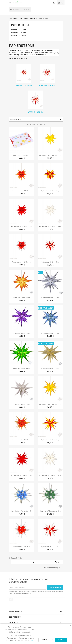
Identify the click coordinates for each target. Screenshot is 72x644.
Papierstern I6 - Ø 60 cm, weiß (50, 476)
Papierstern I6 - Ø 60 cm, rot (22, 476)
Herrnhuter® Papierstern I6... (22, 511)
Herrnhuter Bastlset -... (22, 155)
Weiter (59, 562)
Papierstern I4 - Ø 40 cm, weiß (50, 226)
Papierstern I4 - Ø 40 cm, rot (22, 226)
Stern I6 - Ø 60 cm (19, 33)
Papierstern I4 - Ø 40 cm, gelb (50, 155)
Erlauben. (61, 640)
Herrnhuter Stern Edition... (22, 298)
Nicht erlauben (47, 640)
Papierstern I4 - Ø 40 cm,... (22, 191)
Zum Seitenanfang (52, 568)
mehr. (32, 640)
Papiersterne (21, 25)
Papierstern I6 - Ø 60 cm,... (22, 440)
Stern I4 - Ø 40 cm (19, 30)
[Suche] (20, 9)
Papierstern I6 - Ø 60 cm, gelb (50, 404)
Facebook (11, 600)
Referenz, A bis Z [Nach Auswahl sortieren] (36, 119)
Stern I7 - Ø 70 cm (18, 36)
